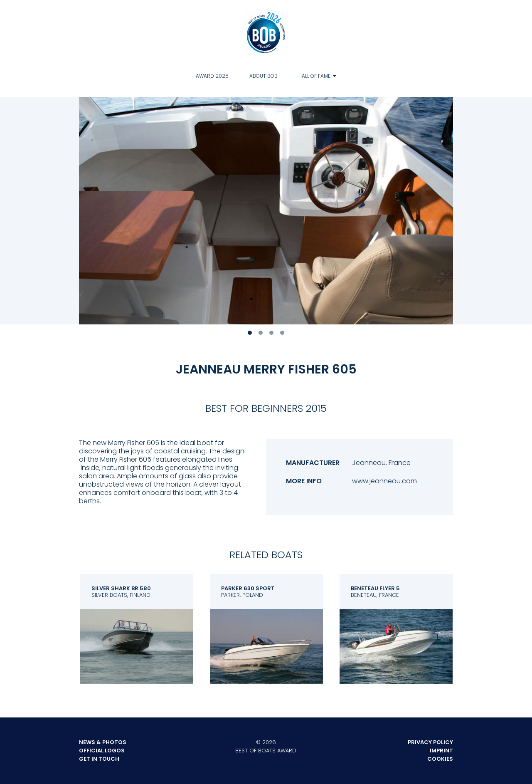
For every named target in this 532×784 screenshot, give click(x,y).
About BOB (264, 76)
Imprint (441, 751)
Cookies (440, 759)
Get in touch (99, 759)
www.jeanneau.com (384, 481)
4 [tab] (282, 333)
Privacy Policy (430, 742)
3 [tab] (271, 333)
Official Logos (102, 751)
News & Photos (103, 742)
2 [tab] (261, 333)
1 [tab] (250, 333)
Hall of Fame (314, 76)
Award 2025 (212, 76)
